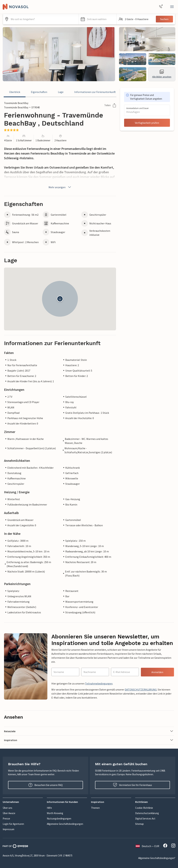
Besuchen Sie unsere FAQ (46, 785)
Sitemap (139, 824)
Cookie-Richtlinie (144, 808)
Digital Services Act (145, 819)
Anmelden (157, 672)
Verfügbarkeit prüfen (147, 123)
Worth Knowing (55, 813)
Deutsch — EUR (147, 846)
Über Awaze (9, 813)
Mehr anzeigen (60, 187)
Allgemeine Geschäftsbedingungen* (157, 858)
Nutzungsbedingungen (59, 819)
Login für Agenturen (13, 824)
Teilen (110, 105)
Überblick (15, 92)
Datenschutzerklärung (147, 813)
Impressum (8, 829)
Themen (95, 808)
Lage (61, 92)
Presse (6, 819)
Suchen (164, 19)
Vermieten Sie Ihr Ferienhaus (132, 785)
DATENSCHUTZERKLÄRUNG (141, 690)
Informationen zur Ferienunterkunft (95, 92)
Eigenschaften (39, 92)
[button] (98, 19)
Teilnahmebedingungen (99, 683)
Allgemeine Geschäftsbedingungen (65, 824)
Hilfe (49, 808)
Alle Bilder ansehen (162, 74)
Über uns (7, 808)
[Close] (172, 7)
